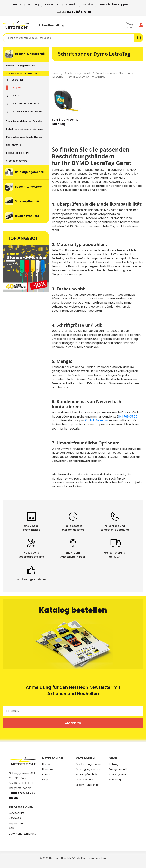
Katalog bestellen (73, 610)
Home (17, 4)
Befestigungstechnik (88, 769)
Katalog (33, 4)
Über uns (48, 769)
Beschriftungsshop (87, 785)
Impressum (16, 823)
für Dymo (58, 77)
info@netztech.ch (20, 788)
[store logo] (17, 25)
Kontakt (71, 4)
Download (52, 4)
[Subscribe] (73, 723)
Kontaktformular (96, 420)
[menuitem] (26, 54)
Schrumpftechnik (86, 775)
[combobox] (73, 38)
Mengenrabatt (118, 769)
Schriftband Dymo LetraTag (65, 122)
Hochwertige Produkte (31, 579)
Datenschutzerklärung (22, 834)
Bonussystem (117, 775)
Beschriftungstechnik (78, 73)
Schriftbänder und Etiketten (113, 73)
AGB (11, 828)
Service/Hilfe (17, 813)
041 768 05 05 (128, 417)
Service (88, 4)
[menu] (26, 135)
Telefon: (73, 12)
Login (45, 780)
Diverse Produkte (86, 780)
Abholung (115, 780)
